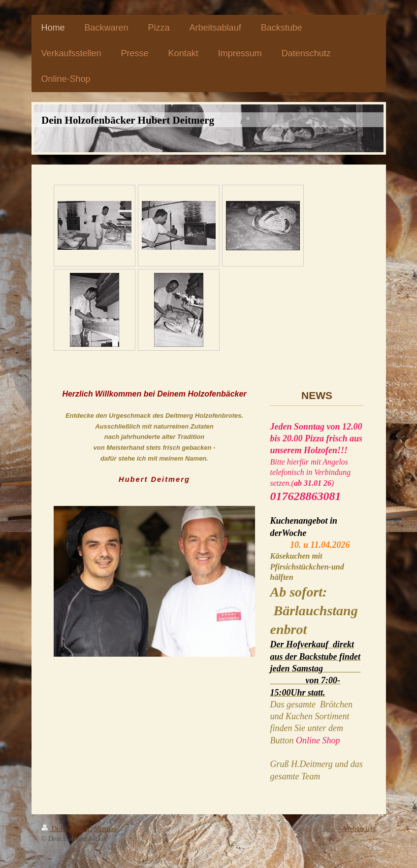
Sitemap (105, 829)
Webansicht (360, 829)
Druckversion (66, 829)
